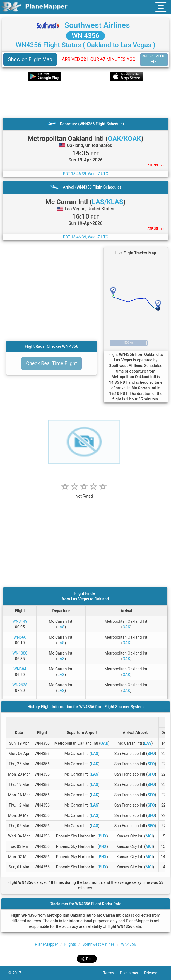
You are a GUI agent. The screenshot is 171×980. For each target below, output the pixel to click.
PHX (103, 836)
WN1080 (20, 653)
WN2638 (20, 685)
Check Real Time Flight (51, 363)
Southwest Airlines (97, 25)
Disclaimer (132, 973)
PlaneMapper (46, 944)
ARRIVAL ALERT (154, 59)
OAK (126, 627)
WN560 (20, 637)
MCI (149, 836)
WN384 (20, 669)
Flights (70, 944)
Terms (112, 973)
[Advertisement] (85, 100)
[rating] (84, 493)
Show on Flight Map (30, 59)
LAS (61, 627)
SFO (151, 754)
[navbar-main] (161, 7)
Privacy (153, 973)
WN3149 (20, 621)
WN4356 (129, 944)
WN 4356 (85, 36)
